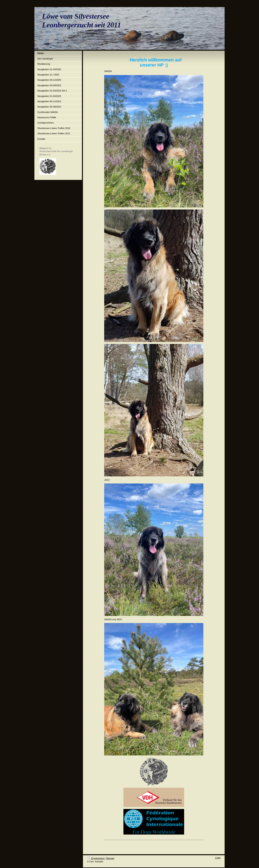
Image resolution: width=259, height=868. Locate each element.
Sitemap (110, 858)
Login (218, 858)
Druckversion (96, 858)
